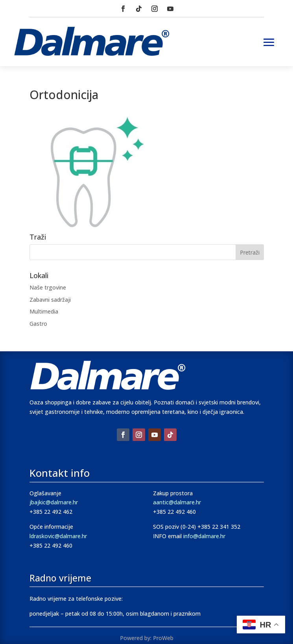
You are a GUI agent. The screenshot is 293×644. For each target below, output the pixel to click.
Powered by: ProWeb (147, 638)
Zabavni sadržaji (50, 300)
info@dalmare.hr (204, 536)
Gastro (38, 324)
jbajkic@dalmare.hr (54, 502)
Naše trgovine (48, 287)
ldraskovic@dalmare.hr (58, 536)
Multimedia (44, 311)
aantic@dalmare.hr (177, 502)
